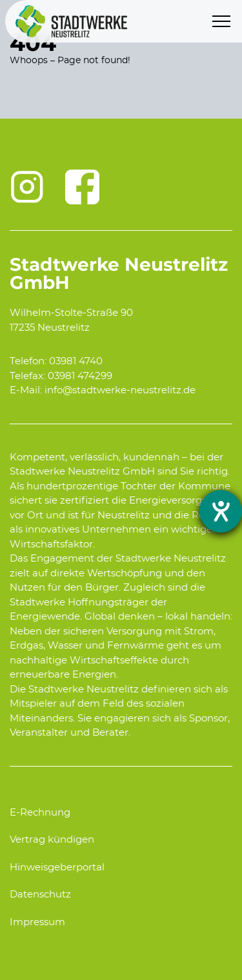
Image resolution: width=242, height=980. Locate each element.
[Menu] (221, 21)
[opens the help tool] (221, 511)
